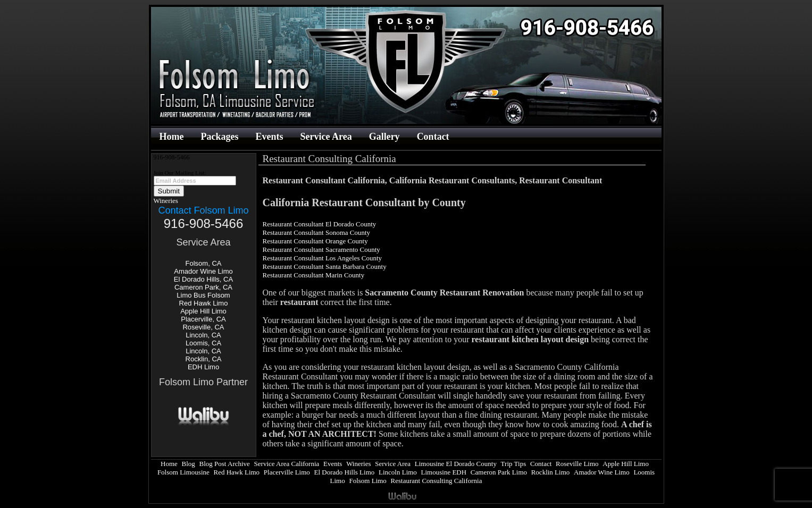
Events (269, 137)
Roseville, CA (203, 327)
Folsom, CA (204, 263)
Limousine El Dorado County (456, 464)
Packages (219, 137)
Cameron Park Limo (499, 472)
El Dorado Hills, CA (203, 279)
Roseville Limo (577, 464)
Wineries (166, 201)
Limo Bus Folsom (203, 295)
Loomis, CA (203, 343)
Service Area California (287, 464)
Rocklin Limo (551, 472)
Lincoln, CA (203, 335)
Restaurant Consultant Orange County (315, 241)
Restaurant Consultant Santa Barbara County (325, 266)
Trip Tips (514, 464)
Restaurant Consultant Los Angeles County (323, 258)
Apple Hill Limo (203, 311)
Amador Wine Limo (203, 271)
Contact (433, 137)
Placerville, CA (203, 319)
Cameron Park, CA (203, 287)
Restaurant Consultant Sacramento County (321, 249)
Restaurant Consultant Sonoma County (317, 232)
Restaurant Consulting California (437, 481)
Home (172, 137)
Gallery (384, 137)
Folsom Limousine (183, 472)
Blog (189, 464)
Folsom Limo (367, 481)
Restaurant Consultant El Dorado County (320, 224)
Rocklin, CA (204, 359)
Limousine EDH (444, 472)
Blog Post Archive (225, 464)
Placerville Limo (287, 472)
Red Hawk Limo (204, 303)
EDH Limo (203, 367)
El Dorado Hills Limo (345, 472)
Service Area (326, 137)
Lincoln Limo (398, 472)
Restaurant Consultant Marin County (314, 275)
